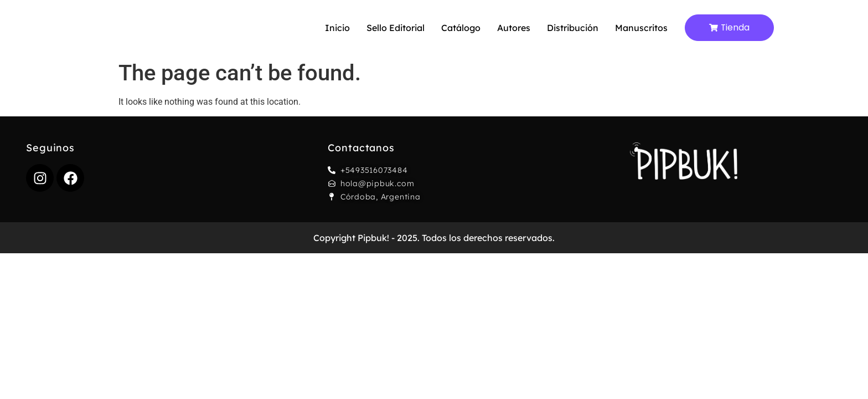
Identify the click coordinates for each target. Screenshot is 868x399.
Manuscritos (641, 28)
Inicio (337, 28)
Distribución (573, 28)
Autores (514, 28)
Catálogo (461, 28)
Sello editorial (396, 28)
